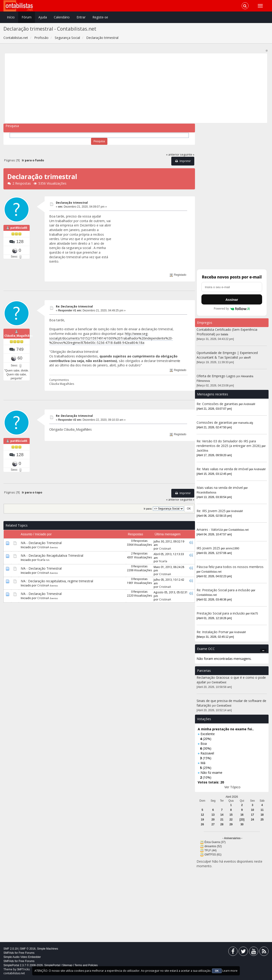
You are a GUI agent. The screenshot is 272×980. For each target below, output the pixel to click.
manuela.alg (246, 423)
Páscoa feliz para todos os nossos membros (230, 567)
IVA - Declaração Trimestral (41, 543)
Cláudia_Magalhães (19, 336)
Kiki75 (254, 614)
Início (11, 17)
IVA (48, 560)
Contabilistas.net (239, 530)
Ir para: (148, 509)
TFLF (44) (210, 850)
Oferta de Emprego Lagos (216, 376)
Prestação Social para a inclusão (221, 613)
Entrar (81, 17)
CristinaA (43, 547)
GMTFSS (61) (213, 855)
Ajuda (43, 17)
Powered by (232, 309)
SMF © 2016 (28, 949)
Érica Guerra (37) (215, 842)
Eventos (54, 547)
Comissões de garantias (215, 422)
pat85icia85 (19, 228)
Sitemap (67, 965)
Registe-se (100, 17)
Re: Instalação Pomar (213, 632)
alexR (247, 358)
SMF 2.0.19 (11, 949)
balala (225, 334)
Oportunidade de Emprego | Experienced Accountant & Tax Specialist (227, 355)
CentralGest (219, 682)
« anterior (173, 155)
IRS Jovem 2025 (208, 548)
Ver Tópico (232, 787)
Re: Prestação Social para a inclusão (224, 590)
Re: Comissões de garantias (217, 404)
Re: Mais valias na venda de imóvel (222, 469)
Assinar (232, 300)
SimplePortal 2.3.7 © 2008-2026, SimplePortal (32, 965)
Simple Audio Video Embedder (22, 957)
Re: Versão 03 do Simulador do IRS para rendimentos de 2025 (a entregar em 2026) (229, 443)
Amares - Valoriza (210, 529)
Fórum (27, 17)
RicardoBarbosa (206, 493)
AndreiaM (249, 404)
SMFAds (9, 953)
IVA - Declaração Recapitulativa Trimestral (52, 555)
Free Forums (27, 953)
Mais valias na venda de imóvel (220, 488)
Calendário (62, 17)
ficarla (41, 560)
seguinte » (187, 155)
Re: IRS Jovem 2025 (211, 511)
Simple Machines (47, 949)
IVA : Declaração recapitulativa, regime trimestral (57, 581)
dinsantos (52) (213, 846)
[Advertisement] (136, 88)
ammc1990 (233, 548)
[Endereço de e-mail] (232, 287)
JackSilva (202, 451)
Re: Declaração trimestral (74, 306)
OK (217, 971)
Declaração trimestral (72, 203)
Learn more (230, 971)
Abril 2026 (232, 797)
